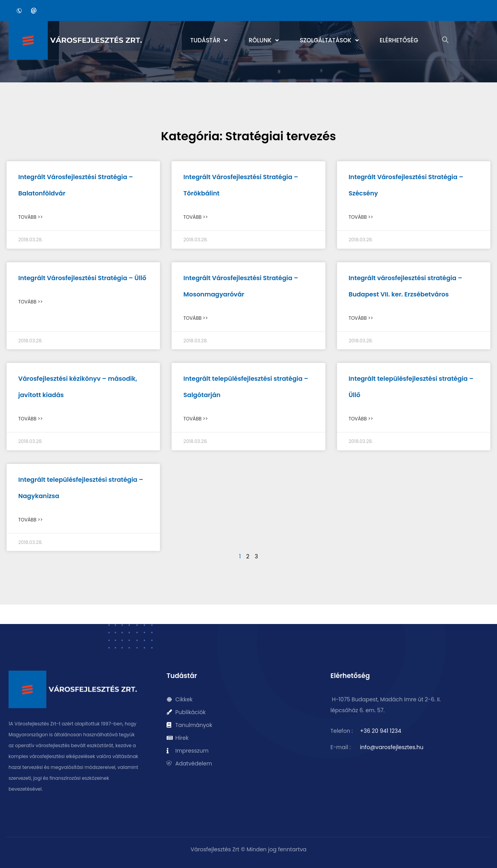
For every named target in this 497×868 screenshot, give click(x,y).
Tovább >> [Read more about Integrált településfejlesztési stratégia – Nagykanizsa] (30, 520)
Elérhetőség (399, 40)
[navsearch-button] (445, 41)
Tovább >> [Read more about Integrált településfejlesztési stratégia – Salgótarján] (195, 419)
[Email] (34, 10)
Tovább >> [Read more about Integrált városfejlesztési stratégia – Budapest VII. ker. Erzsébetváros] (361, 318)
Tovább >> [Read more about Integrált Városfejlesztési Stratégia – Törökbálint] (195, 217)
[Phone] (19, 10)
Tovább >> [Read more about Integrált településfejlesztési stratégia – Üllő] (361, 419)
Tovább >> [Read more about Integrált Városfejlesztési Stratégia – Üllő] (30, 302)
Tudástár (209, 40)
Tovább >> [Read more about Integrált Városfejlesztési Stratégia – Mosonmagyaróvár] (195, 318)
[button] (209, 40)
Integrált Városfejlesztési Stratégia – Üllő (82, 278)
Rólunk (264, 40)
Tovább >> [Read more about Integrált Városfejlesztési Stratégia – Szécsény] (361, 217)
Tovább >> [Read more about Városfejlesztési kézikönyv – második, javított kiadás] (30, 419)
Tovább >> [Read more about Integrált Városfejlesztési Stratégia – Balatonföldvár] (30, 217)
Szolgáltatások (329, 40)
